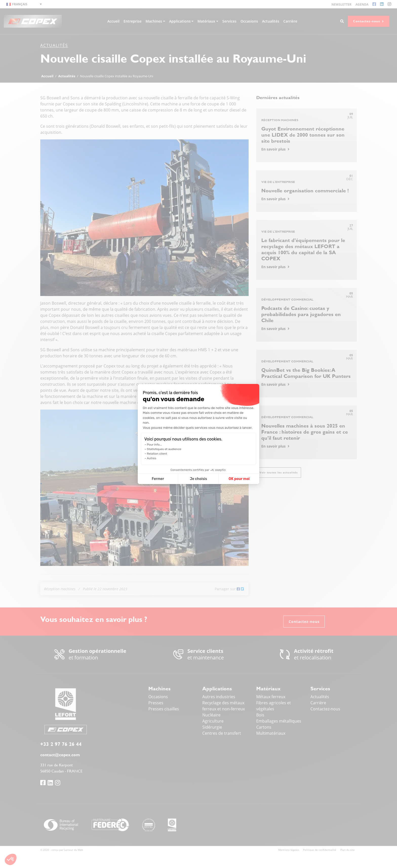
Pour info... (154, 445)
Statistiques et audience (164, 449)
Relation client (157, 454)
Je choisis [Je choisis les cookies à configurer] (198, 479)
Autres (152, 458)
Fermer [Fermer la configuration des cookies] (158, 479)
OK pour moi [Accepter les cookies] (239, 479)
